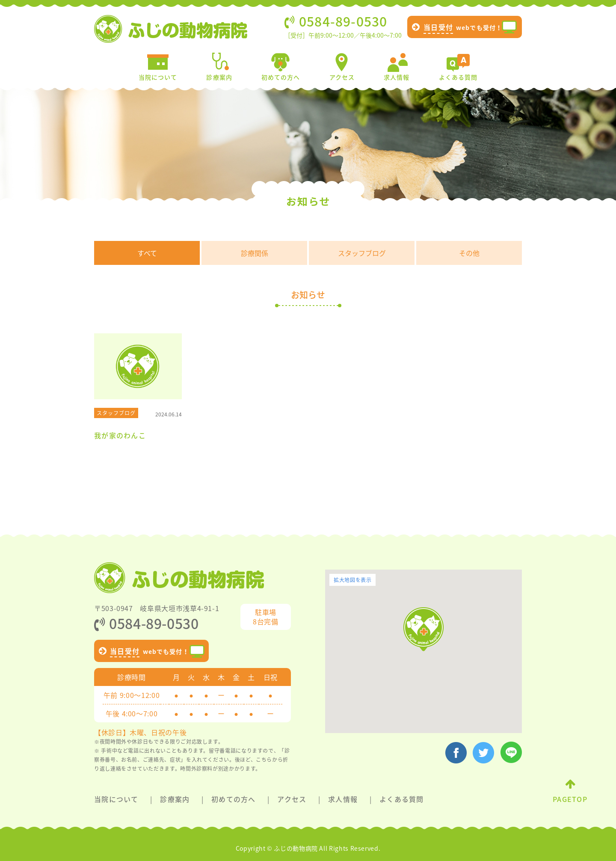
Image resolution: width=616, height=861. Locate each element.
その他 (469, 253)
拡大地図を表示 (352, 580)
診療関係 (255, 253)
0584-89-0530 (147, 623)
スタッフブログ (362, 253)
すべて (147, 253)
